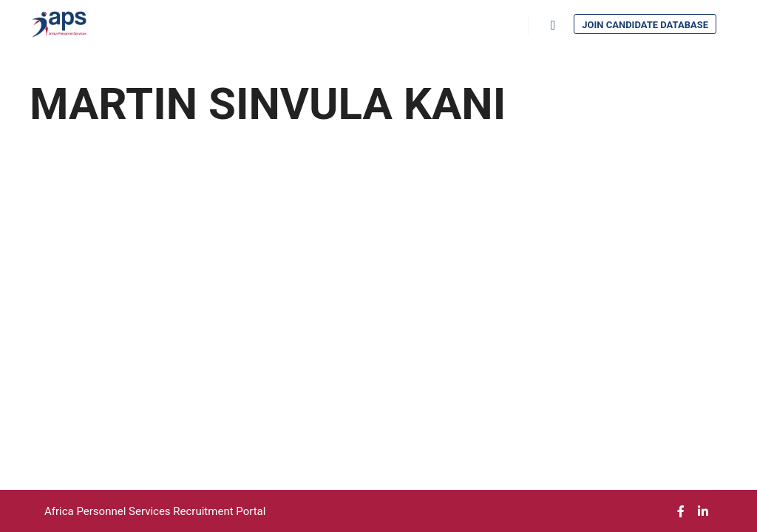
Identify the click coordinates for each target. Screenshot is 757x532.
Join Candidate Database (645, 25)
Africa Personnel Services (109, 511)
